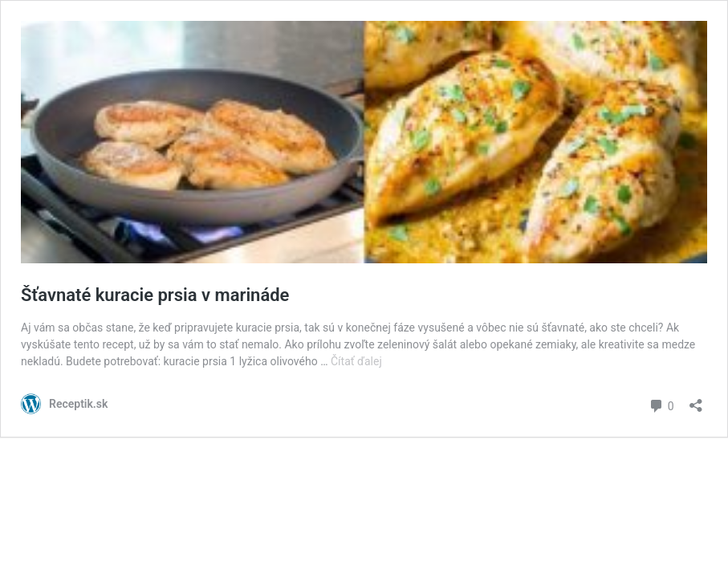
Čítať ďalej (356, 361)
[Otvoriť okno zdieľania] (696, 400)
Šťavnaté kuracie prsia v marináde (155, 295)
